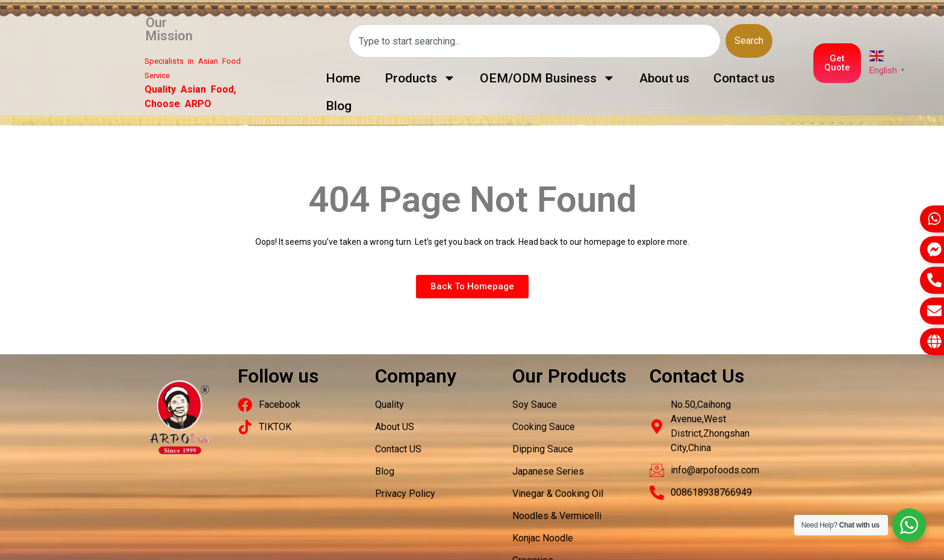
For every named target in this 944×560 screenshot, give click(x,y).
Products (420, 78)
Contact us (744, 78)
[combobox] (535, 41)
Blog (339, 106)
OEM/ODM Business (548, 78)
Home (343, 78)
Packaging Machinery (176, 380)
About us (664, 78)
